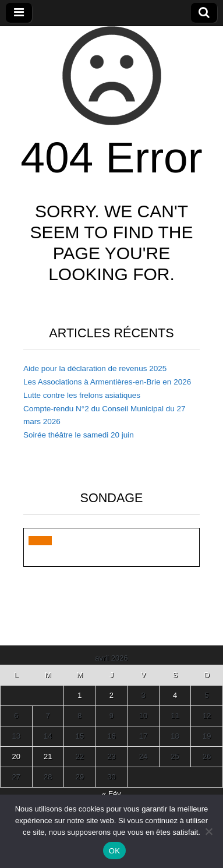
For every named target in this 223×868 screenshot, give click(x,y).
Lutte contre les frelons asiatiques (82, 395)
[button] (40, 541)
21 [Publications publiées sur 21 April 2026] (48, 756)
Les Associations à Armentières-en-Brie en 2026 (107, 382)
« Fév (111, 794)
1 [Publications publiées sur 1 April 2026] (79, 695)
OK (114, 851)
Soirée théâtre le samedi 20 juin (79, 435)
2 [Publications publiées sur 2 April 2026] (111, 695)
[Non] (208, 831)
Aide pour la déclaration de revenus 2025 (95, 368)
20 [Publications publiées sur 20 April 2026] (16, 756)
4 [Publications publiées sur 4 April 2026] (175, 695)
